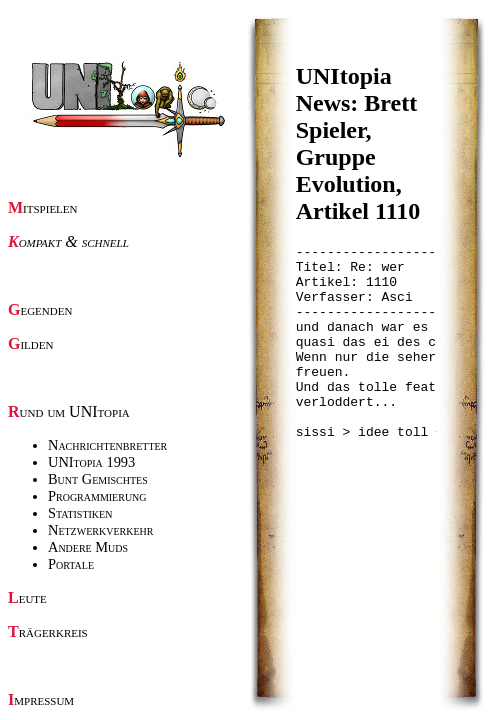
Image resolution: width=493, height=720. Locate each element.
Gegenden (40, 309)
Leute (27, 597)
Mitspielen (43, 207)
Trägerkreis (48, 631)
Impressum (41, 699)
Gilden (30, 343)
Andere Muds (88, 547)
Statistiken (80, 513)
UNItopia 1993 (91, 462)
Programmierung (97, 496)
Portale (71, 564)
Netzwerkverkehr (100, 530)
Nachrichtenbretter (107, 445)
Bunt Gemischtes (98, 479)
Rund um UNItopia (69, 411)
